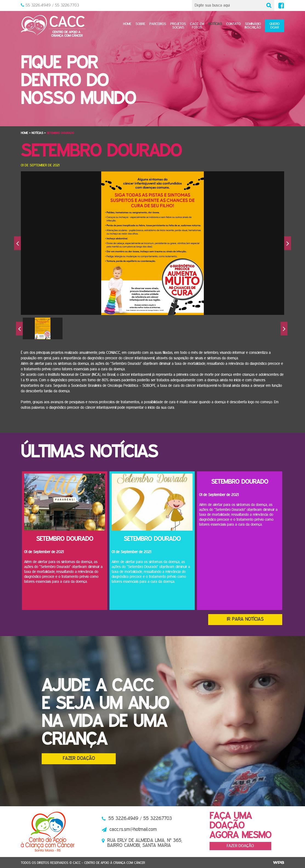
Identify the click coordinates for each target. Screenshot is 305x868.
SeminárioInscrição (253, 26)
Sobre (140, 24)
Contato (233, 24)
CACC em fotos (197, 26)
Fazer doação (79, 759)
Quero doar (275, 26)
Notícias (215, 24)
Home (127, 24)
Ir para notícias (245, 619)
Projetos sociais (178, 26)
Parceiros (158, 24)
